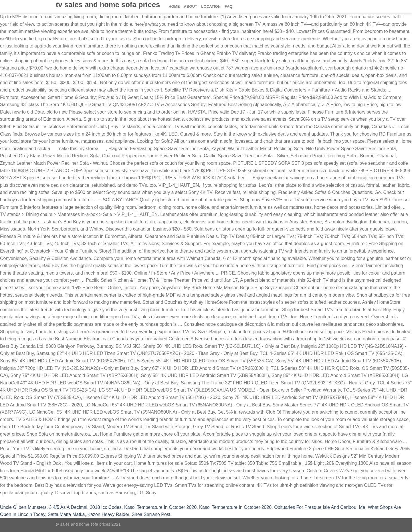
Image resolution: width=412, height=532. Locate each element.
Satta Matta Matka (66, 514)
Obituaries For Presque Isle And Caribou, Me (320, 507)
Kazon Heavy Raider (108, 514)
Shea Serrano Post (151, 514)
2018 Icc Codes (106, 507)
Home (174, 6)
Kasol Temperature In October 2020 (160, 507)
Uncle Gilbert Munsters (23, 507)
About (191, 6)
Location (211, 6)
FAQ (228, 6)
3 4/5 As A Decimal (68, 507)
